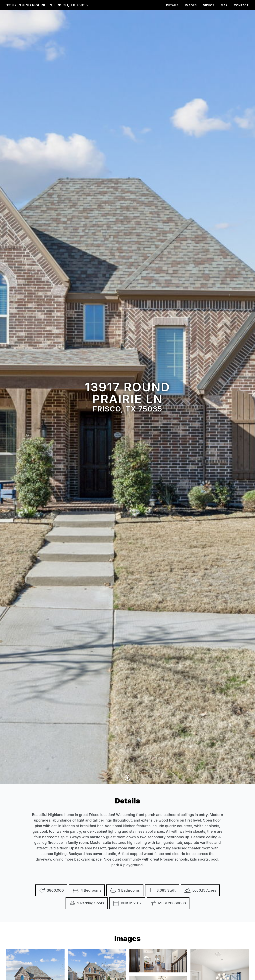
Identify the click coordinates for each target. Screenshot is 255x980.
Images (191, 5)
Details (172, 5)
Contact (241, 5)
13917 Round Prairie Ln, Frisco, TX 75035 (47, 5)
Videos (209, 5)
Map (224, 5)
